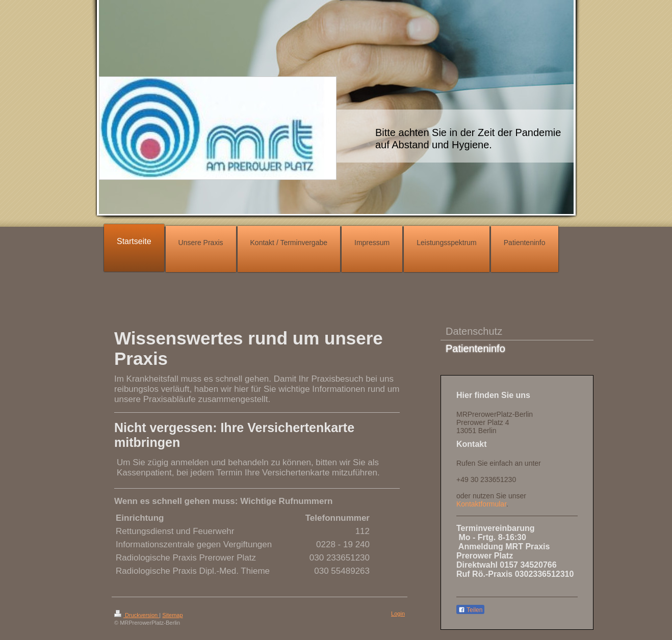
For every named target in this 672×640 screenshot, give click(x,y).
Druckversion (137, 615)
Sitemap (172, 615)
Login (398, 614)
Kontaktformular (481, 504)
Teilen (470, 610)
